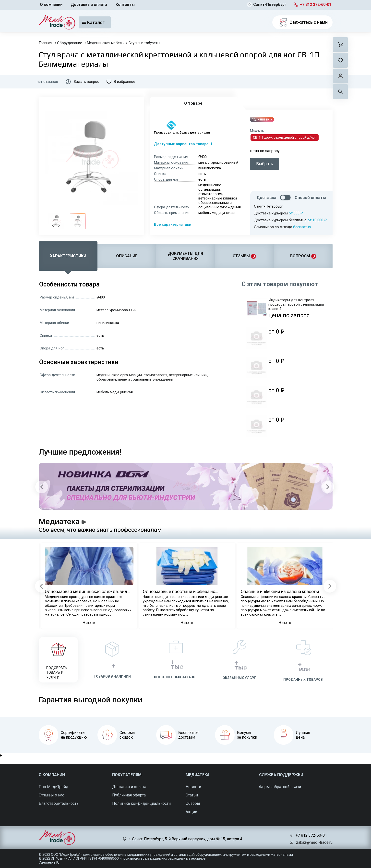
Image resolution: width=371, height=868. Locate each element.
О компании (51, 5)
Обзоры (193, 803)
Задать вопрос (82, 82)
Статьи (192, 795)
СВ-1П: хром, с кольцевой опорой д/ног (285, 137)
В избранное (121, 82)
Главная (45, 43)
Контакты (125, 5)
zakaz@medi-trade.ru (314, 842)
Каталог (93, 22)
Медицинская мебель (105, 43)
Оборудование (70, 43)
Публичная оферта (129, 795)
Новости (193, 787)
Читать (89, 623)
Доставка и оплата (89, 5)
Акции (191, 812)
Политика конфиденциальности (141, 803)
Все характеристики (173, 224)
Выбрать (264, 164)
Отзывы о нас (51, 795)
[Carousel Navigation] (185, 487)
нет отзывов (47, 82)
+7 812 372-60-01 (316, 5)
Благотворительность (59, 803)
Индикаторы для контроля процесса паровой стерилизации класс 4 (296, 304)
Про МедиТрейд (54, 787)
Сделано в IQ (49, 862)
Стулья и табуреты (144, 43)
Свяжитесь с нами (302, 22)
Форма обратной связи (280, 787)
